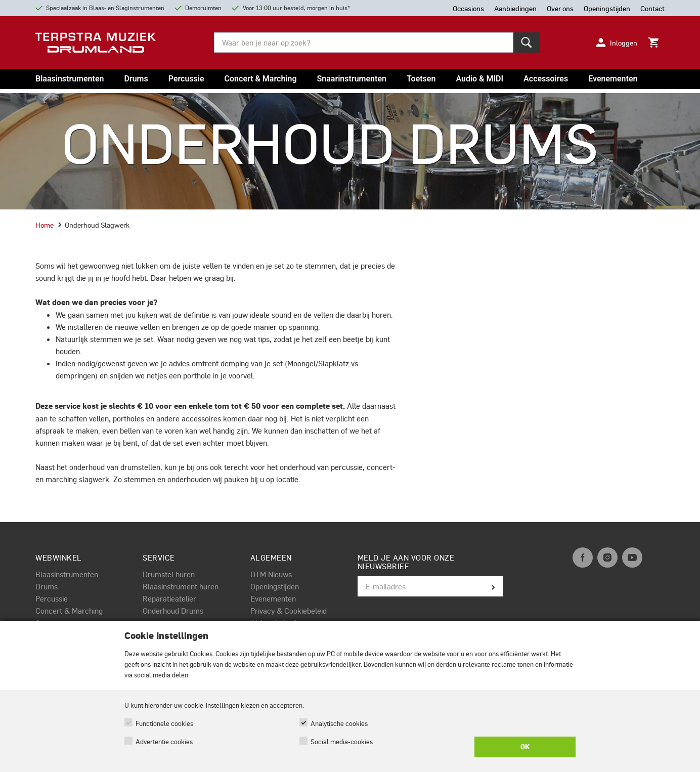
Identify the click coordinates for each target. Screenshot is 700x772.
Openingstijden (275, 586)
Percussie (186, 79)
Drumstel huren (169, 574)
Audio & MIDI (479, 79)
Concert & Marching (261, 79)
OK (525, 747)
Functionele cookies (164, 723)
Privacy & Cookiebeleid (289, 611)
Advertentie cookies (164, 741)
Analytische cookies (339, 723)
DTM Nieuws (271, 574)
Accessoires (546, 79)
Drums (136, 79)
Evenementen (613, 79)
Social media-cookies (342, 741)
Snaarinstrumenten (352, 79)
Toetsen (421, 79)
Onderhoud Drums (173, 611)
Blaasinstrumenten (70, 79)
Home (45, 225)
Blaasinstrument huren (181, 586)
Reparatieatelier (169, 598)
